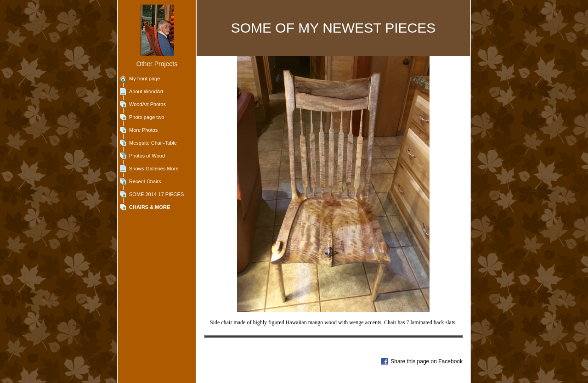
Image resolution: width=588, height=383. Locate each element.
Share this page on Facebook (427, 361)
